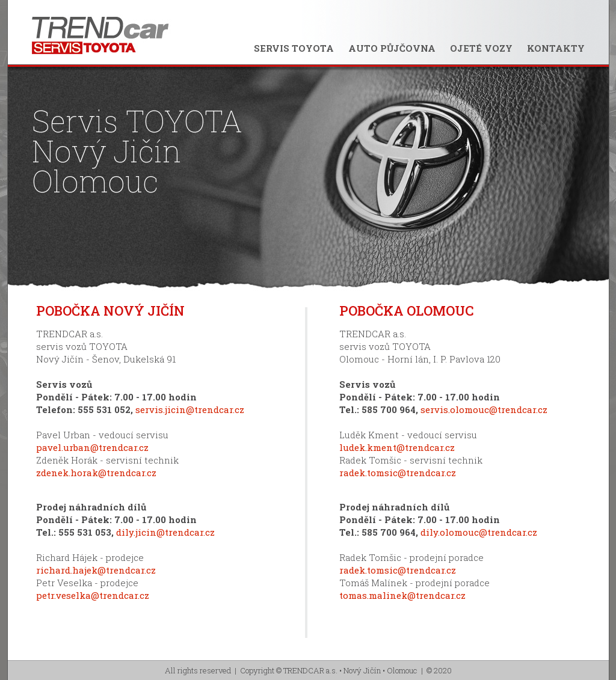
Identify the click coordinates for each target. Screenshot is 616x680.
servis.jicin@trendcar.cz (190, 409)
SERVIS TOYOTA (294, 48)
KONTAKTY (556, 48)
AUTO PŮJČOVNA (392, 48)
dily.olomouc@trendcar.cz (479, 532)
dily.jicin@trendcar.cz (165, 532)
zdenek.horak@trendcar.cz (96, 473)
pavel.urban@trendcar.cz (92, 447)
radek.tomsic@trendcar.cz (398, 473)
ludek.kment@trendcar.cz (397, 447)
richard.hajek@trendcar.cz (96, 570)
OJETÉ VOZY (481, 48)
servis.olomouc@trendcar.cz (484, 409)
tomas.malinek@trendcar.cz (402, 595)
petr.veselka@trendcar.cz (93, 595)
